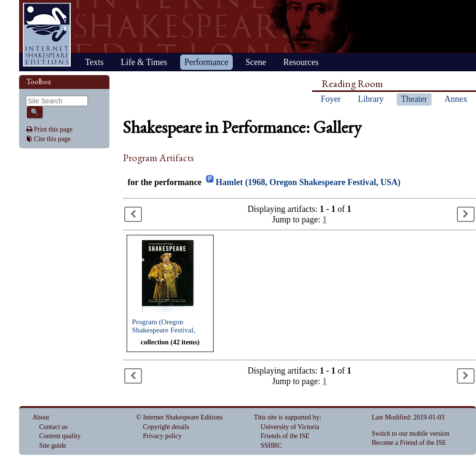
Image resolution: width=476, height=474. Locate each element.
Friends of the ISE (285, 436)
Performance (206, 62)
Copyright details (166, 427)
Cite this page (52, 139)
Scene (256, 62)
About (41, 417)
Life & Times (144, 62)
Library (371, 99)
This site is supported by (287, 417)
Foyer (331, 99)
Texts (94, 62)
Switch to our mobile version (411, 434)
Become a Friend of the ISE (409, 443)
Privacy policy (162, 436)
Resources (301, 62)
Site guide (53, 446)
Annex (456, 99)
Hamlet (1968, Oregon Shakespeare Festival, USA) (308, 182)
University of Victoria (290, 427)
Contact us (54, 427)
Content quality (60, 436)
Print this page (53, 129)
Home (47, 35)
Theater (414, 99)
